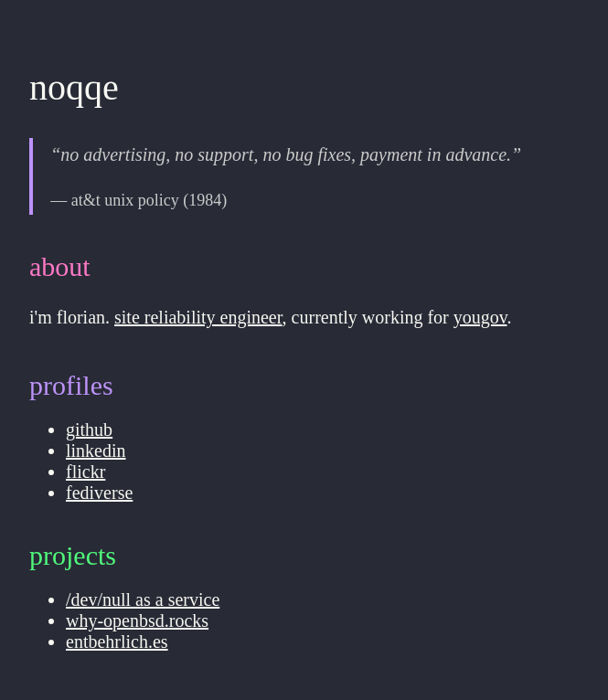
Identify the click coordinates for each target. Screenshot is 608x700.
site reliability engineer (198, 317)
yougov (480, 317)
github (89, 430)
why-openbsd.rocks (137, 620)
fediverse (99, 493)
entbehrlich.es (117, 642)
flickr (85, 472)
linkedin (96, 451)
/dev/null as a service (143, 599)
